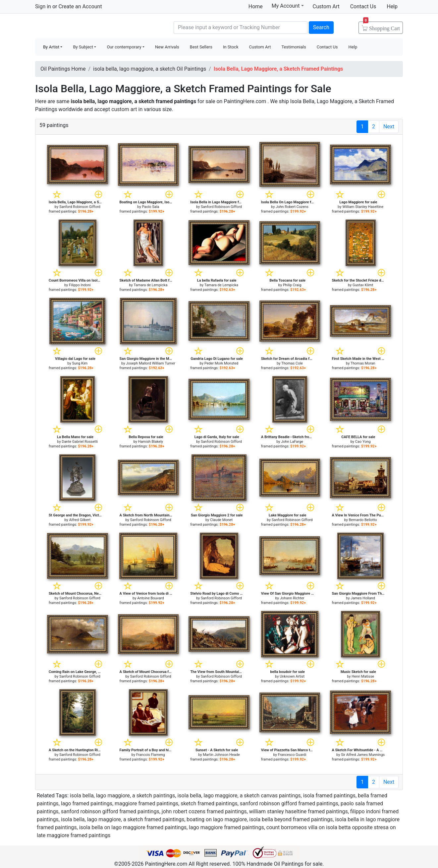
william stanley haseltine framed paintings (299, 811)
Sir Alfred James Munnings (363, 755)
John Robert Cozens (292, 207)
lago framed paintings (87, 803)
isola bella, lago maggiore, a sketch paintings (123, 796)
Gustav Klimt (363, 285)
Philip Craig (292, 285)
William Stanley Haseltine (363, 207)
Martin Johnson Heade (221, 755)
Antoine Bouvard (151, 598)
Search (321, 27)
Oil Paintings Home (63, 69)
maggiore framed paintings (146, 803)
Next (389, 127)
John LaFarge (292, 442)
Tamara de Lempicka (150, 285)
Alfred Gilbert (80, 520)
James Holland (363, 598)
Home (256, 6)
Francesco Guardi (292, 755)
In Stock (231, 47)
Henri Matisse (363, 676)
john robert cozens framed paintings (204, 811)
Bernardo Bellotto (363, 520)
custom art (124, 109)
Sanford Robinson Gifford (80, 207)
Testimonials (294, 47)
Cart (382, 26)
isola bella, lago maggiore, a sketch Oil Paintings (150, 69)
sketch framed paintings (209, 803)
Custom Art (326, 6)
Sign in (43, 6)
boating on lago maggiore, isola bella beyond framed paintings (260, 819)
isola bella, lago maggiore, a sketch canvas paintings (239, 796)
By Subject (83, 47)
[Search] (241, 28)
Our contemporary (124, 47)
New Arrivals (167, 47)
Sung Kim (80, 363)
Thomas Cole (292, 363)
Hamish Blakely (151, 442)
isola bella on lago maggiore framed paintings (133, 827)
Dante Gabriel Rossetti (80, 442)
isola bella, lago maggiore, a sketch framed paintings (123, 819)
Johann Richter (292, 598)
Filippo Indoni (80, 285)
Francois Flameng (151, 755)
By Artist (51, 47)
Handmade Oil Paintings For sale (85, 27)
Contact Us (363, 6)
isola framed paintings (329, 796)
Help (392, 6)
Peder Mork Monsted (221, 363)
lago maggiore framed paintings (226, 827)
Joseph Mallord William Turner (151, 363)
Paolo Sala (150, 207)
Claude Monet (221, 520)
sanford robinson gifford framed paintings (289, 803)
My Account (288, 6)
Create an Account (80, 6)
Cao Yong (363, 442)
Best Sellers (201, 47)
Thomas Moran (363, 363)
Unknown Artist (292, 676)
